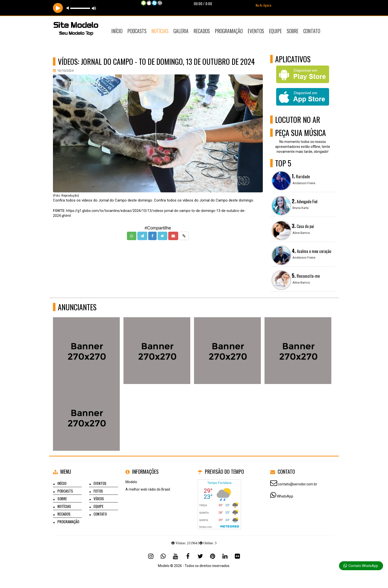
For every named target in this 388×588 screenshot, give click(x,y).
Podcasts (137, 31)
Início (117, 31)
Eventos (256, 31)
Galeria (181, 31)
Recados (202, 31)
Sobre (293, 31)
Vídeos (99, 498)
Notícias (160, 31)
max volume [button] (94, 8)
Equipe (275, 31)
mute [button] (69, 8)
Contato (312, 31)
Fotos (98, 491)
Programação (229, 31)
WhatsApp (285, 496)
